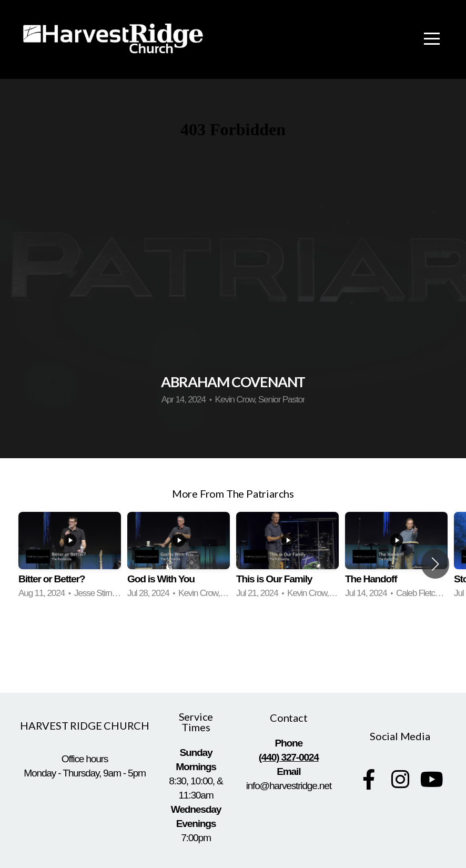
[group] (70, 557)
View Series (233, 646)
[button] (435, 564)
